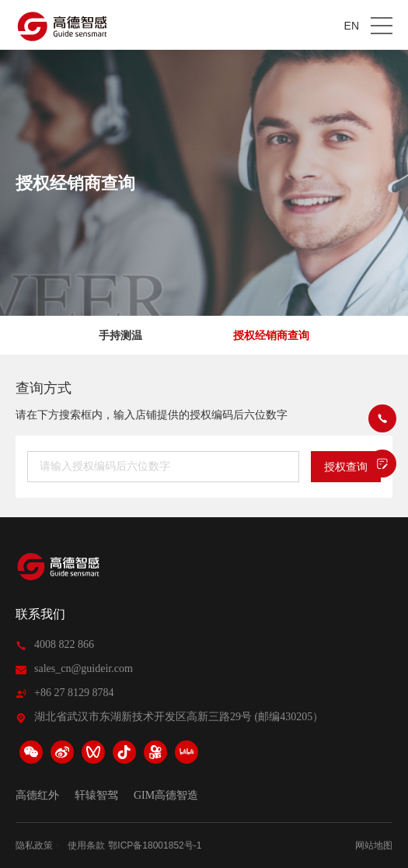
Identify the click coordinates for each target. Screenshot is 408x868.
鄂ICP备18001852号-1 (155, 845)
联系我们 (40, 614)
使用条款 (86, 845)
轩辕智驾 (96, 796)
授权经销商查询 (271, 335)
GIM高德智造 (166, 796)
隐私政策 (34, 845)
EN (352, 26)
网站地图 (374, 845)
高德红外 (37, 796)
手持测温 (120, 335)
